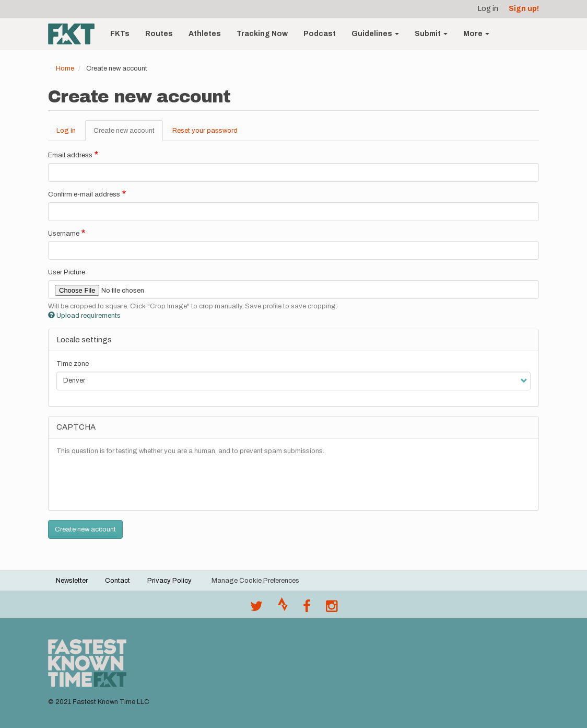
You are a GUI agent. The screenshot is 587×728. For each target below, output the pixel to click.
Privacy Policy (169, 581)
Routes (159, 34)
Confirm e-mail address (84, 194)
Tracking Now (262, 34)
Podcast (320, 34)
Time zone (73, 364)
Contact (118, 581)
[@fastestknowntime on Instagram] (332, 609)
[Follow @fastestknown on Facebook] (307, 609)
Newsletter (72, 581)
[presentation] (136, 482)
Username (64, 234)
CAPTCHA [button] (76, 427)
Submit (431, 34)
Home (65, 68)
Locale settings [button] (84, 340)
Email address (70, 155)
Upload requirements (84, 316)
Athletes (205, 34)
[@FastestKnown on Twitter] (256, 609)
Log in (488, 9)
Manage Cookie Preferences (255, 581)
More (476, 34)
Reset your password (205, 131)
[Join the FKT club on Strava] (283, 609)
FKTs (120, 34)
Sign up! (524, 9)
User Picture (67, 272)
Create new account (128, 134)
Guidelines (375, 34)
